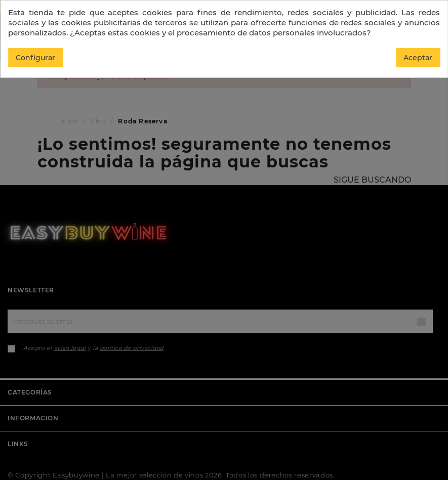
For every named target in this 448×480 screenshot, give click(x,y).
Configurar (35, 58)
